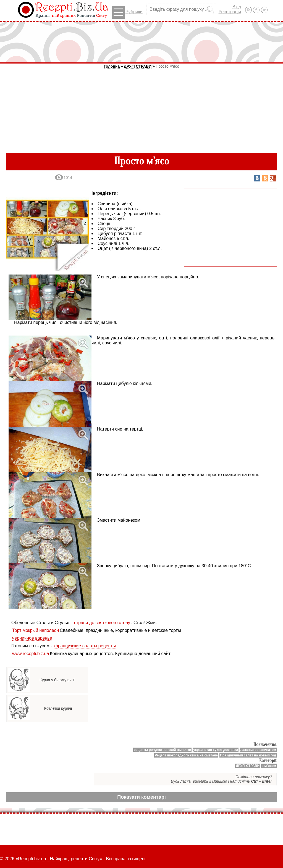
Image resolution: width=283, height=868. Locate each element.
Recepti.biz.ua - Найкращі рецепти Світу (59, 859)
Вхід (237, 7)
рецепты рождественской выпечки (163, 750)
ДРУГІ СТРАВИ (138, 66)
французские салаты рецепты (85, 646)
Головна (112, 66)
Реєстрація (230, 12)
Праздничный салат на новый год (248, 755)
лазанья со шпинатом (258, 750)
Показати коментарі (141, 797)
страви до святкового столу (102, 623)
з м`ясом (269, 766)
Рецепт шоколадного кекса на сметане (186, 755)
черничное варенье (32, 638)
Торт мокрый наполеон (36, 630)
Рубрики (127, 12)
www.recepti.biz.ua (31, 654)
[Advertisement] (141, 42)
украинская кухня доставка (216, 750)
